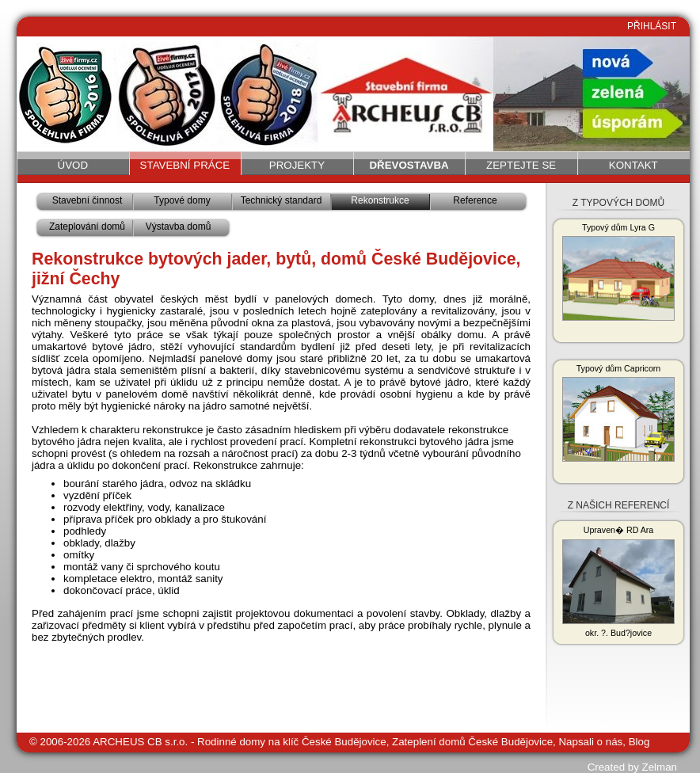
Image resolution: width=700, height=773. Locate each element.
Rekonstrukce (380, 200)
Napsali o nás (590, 742)
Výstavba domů (179, 227)
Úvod (73, 165)
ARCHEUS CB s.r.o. (140, 742)
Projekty (297, 165)
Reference (475, 200)
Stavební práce (185, 165)
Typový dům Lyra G (618, 272)
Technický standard (282, 200)
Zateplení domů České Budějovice (472, 742)
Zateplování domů (87, 227)
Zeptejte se (521, 165)
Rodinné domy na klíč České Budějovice (292, 742)
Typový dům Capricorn (618, 413)
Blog (639, 742)
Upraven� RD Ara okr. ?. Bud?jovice (618, 581)
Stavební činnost (87, 200)
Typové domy (182, 200)
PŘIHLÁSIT (652, 26)
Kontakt (633, 165)
